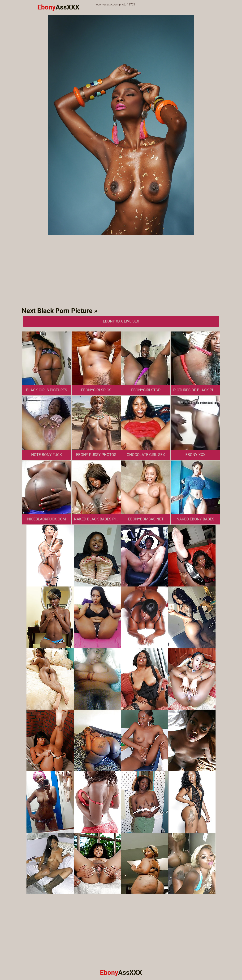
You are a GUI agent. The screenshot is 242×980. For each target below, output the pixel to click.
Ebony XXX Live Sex (121, 321)
